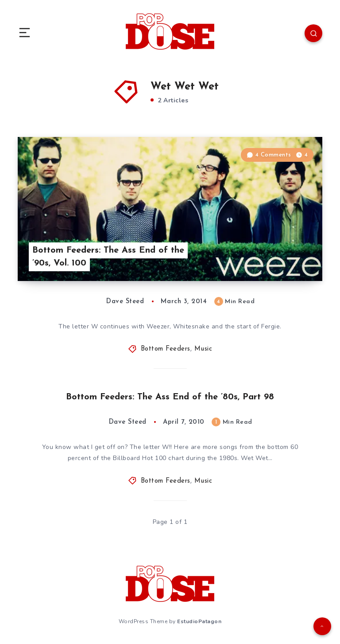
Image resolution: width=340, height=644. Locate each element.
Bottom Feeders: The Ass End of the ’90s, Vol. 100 (108, 257)
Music (203, 349)
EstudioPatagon (199, 621)
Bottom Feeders (166, 349)
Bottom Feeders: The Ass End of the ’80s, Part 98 (170, 397)
